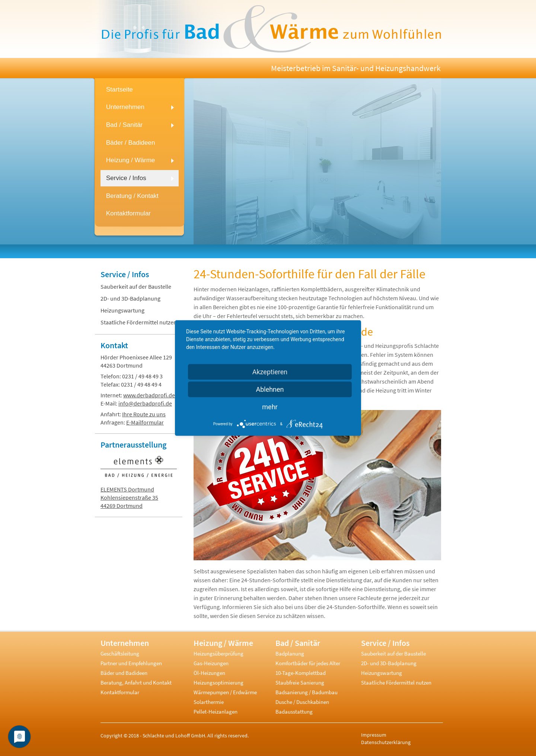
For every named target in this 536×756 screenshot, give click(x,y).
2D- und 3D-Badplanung (130, 298)
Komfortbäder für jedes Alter (308, 663)
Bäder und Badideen (124, 673)
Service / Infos (125, 274)
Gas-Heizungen (211, 663)
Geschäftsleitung (120, 654)
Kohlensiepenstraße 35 (129, 497)
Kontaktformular (120, 692)
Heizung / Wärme (223, 643)
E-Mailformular (145, 422)
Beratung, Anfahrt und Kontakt (136, 683)
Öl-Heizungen (209, 673)
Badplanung (290, 654)
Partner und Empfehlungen (131, 663)
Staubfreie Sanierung (300, 683)
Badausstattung (294, 712)
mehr (270, 407)
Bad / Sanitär (298, 643)
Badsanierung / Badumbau (307, 692)
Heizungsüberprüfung (218, 654)
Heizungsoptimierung (218, 683)
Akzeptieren (270, 372)
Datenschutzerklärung (386, 742)
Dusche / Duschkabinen (302, 702)
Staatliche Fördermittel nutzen (139, 322)
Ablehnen (270, 389)
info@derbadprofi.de (145, 403)
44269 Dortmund (122, 506)
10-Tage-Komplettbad (301, 673)
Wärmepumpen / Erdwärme (225, 692)
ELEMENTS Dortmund (127, 489)
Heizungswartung (122, 310)
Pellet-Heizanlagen (216, 712)
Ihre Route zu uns (144, 414)
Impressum (374, 735)
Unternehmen (125, 643)
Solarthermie (209, 702)
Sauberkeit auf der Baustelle (136, 286)
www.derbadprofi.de (149, 395)
